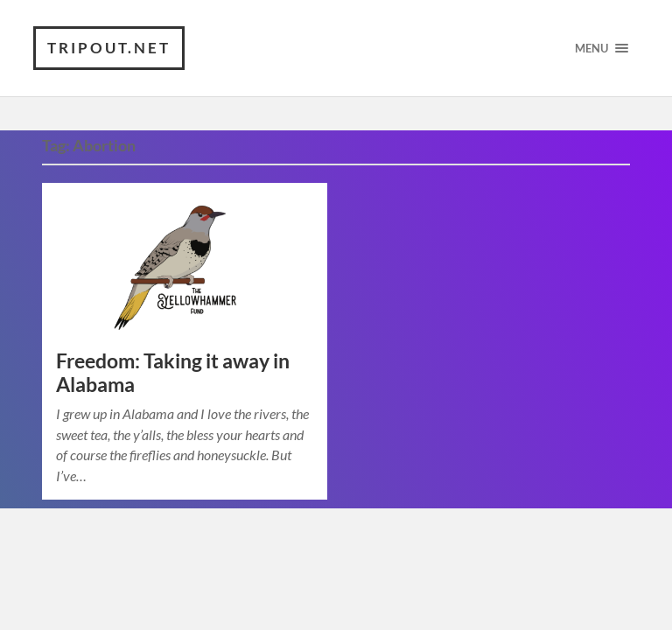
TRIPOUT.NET (109, 48)
